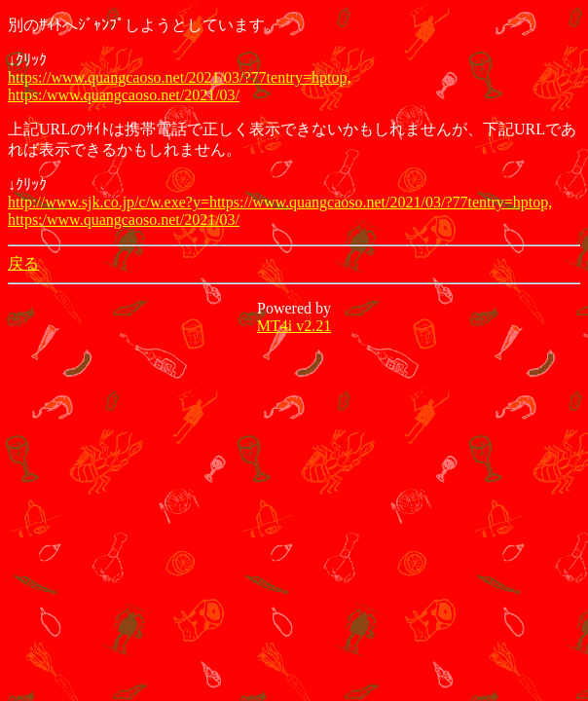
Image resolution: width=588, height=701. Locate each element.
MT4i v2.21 (294, 326)
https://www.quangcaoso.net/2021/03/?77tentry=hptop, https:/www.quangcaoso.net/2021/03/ (179, 86)
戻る (23, 263)
